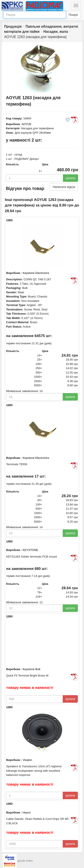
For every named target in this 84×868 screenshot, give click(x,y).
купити (71, 178)
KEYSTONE (30, 550)
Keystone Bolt (31, 669)
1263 (9, 220)
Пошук (73, 15)
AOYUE (27, 124)
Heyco (27, 812)
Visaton (27, 760)
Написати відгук (64, 187)
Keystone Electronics (36, 273)
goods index (25, 861)
